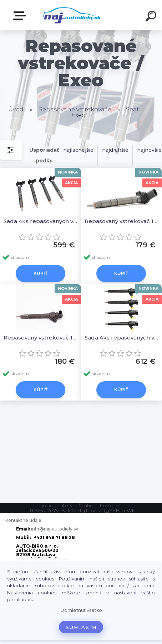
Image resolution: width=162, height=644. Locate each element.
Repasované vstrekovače (75, 109)
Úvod (16, 109)
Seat (133, 109)
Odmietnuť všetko (81, 610)
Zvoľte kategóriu (21, 16)
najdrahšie (115, 150)
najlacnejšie (78, 150)
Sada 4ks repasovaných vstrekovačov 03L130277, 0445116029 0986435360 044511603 (40, 221)
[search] (152, 17)
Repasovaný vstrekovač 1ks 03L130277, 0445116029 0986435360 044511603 (121, 221)
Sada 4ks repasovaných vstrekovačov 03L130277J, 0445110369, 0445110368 (121, 338)
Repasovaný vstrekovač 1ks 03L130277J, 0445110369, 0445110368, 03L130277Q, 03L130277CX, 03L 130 (40, 338)
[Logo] (70, 15)
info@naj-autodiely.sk (55, 529)
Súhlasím (81, 627)
